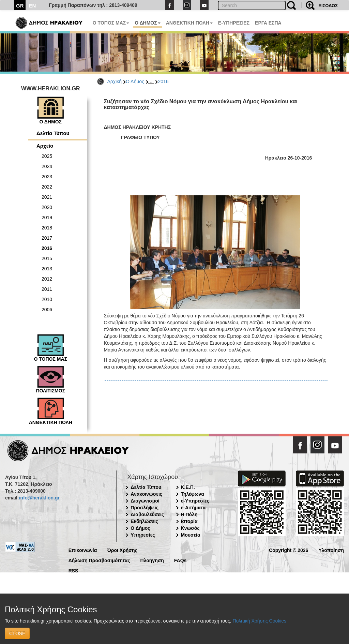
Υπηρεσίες (143, 535)
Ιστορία (189, 521)
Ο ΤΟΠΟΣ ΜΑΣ (111, 23)
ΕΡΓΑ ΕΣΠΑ (268, 23)
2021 (47, 197)
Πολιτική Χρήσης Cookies (259, 621)
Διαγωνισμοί (145, 501)
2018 (47, 228)
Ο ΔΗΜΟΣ (147, 23)
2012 (47, 279)
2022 (47, 187)
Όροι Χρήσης (122, 550)
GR (20, 6)
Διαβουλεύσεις (147, 514)
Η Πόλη (189, 514)
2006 (47, 310)
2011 (47, 289)
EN (33, 6)
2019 (47, 218)
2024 (47, 166)
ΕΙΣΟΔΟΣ (328, 6)
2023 (47, 177)
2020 (47, 207)
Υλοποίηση (331, 550)
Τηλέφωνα (193, 494)
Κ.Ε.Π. (188, 487)
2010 (47, 299)
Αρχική (115, 81)
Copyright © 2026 (289, 550)
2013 (47, 269)
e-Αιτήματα (193, 508)
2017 (47, 238)
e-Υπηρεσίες (195, 501)
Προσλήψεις (145, 508)
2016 (163, 81)
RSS (73, 570)
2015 (47, 258)
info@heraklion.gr (39, 498)
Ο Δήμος (135, 81)
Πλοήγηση (152, 560)
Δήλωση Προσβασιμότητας (99, 560)
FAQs (180, 560)
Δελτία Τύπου (53, 133)
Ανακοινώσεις (146, 494)
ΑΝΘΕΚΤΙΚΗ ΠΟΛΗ (189, 23)
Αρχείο (45, 146)
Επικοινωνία (83, 550)
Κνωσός (190, 528)
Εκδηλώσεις (144, 521)
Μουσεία (191, 535)
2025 (47, 156)
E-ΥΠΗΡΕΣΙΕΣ (234, 23)
